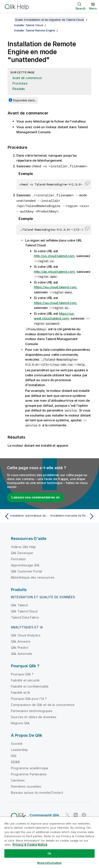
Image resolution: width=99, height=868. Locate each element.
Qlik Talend (19, 604)
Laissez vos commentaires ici (35, 496)
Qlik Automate (22, 653)
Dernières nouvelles (26, 785)
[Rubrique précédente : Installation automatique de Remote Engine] (26, 515)
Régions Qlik (20, 722)
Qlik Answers (21, 640)
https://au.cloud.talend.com (55, 302)
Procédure (20, 83)
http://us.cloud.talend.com (54, 255)
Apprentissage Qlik (25, 564)
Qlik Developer (22, 552)
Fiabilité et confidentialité (30, 685)
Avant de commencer (27, 78)
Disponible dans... (25, 100)
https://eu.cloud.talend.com (55, 286)
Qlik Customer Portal (26, 570)
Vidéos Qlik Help (23, 546)
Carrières (18, 779)
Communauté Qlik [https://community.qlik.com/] (44, 814)
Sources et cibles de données (34, 716)
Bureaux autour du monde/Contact (37, 791)
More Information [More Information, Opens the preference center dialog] (49, 863)
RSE (14, 755)
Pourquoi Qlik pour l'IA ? (29, 698)
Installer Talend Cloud (29, 25)
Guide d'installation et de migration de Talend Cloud (49, 20)
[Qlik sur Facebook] (84, 814)
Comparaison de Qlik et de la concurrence (43, 704)
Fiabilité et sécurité (25, 679)
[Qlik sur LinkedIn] (76, 814)
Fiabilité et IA (20, 691)
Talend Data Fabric (25, 616)
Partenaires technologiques (32, 710)
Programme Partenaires (29, 773)
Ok (49, 853)
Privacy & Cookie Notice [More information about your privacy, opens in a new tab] (30, 845)
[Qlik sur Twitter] (68, 814)
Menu (93, 8)
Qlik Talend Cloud (24, 610)
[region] (49, 842)
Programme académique (30, 767)
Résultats (19, 89)
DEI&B (15, 761)
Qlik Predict (20, 646)
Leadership (19, 749)
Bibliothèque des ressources (33, 576)
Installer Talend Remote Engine (35, 30)
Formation (18, 558)
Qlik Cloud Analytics (26, 634)
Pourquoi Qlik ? (22, 673)
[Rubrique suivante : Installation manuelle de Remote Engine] (73, 515)
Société (17, 743)
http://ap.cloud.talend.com (54, 271)
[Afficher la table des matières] (9, 20)
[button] (87, 183)
